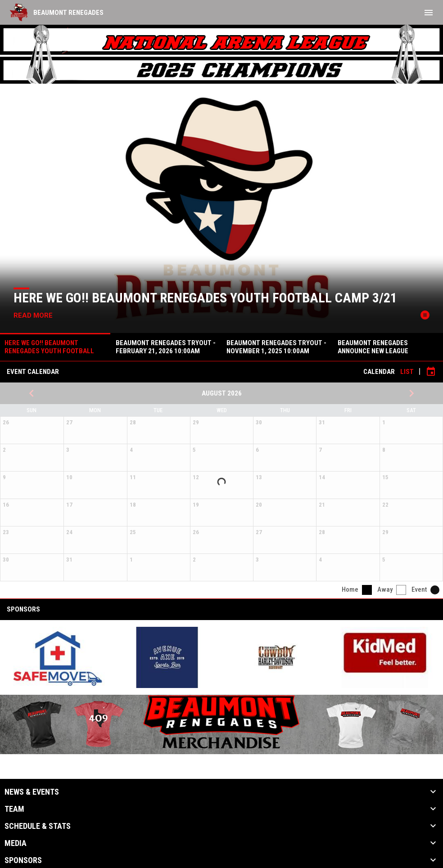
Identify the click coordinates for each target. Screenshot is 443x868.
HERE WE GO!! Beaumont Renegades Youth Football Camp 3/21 (205, 298)
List (407, 372)
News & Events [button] (32, 792)
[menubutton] (429, 13)
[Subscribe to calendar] (431, 372)
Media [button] (16, 843)
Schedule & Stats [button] (38, 826)
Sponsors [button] (23, 860)
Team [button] (14, 809)
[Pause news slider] (425, 315)
